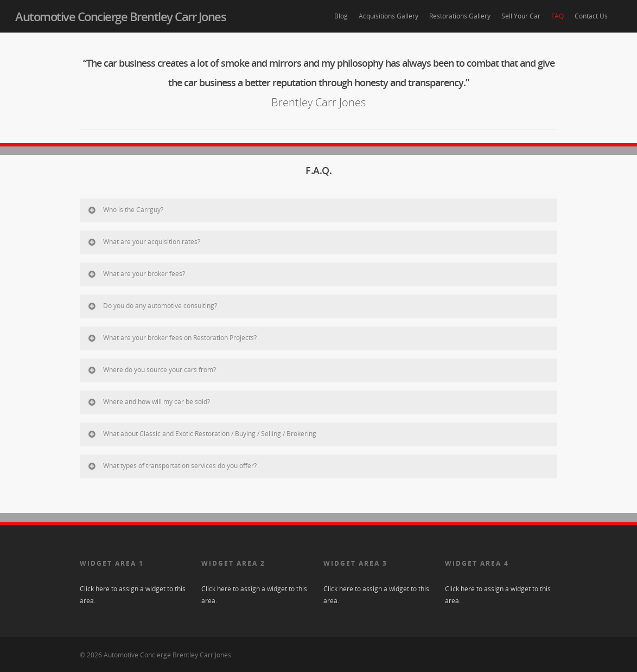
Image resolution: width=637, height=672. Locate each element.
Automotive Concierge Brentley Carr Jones (120, 16)
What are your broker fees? (136, 274)
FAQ (558, 16)
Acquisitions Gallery (388, 16)
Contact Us (591, 16)
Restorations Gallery (460, 16)
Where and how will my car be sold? (148, 402)
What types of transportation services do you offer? (172, 466)
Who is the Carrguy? (125, 210)
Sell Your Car (521, 16)
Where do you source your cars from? (151, 370)
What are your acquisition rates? (144, 242)
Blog (341, 16)
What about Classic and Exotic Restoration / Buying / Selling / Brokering (202, 434)
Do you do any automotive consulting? (152, 306)
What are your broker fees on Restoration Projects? (172, 338)
